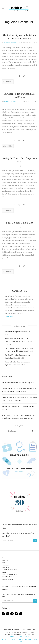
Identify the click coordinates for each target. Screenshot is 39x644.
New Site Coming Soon (13, 332)
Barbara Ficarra (11, 43)
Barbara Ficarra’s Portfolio (9, 574)
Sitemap (6, 639)
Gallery (4, 572)
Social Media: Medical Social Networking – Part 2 (18, 383)
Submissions (5, 565)
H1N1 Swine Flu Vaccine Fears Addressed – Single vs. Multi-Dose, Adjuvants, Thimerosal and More (19, 417)
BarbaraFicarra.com (19, 636)
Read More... (8, 82)
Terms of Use (25, 639)
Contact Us (5, 560)
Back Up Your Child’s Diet (19, 223)
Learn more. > (10, 317)
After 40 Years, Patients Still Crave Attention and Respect (18, 408)
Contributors (5, 567)
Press (3, 563)
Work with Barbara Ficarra (9, 570)
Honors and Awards (7, 579)
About (3, 558)
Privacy (14, 639)
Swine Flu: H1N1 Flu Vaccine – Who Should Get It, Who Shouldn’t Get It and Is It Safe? (19, 390)
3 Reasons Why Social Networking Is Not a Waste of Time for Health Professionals (19, 399)
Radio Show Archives (8, 577)
